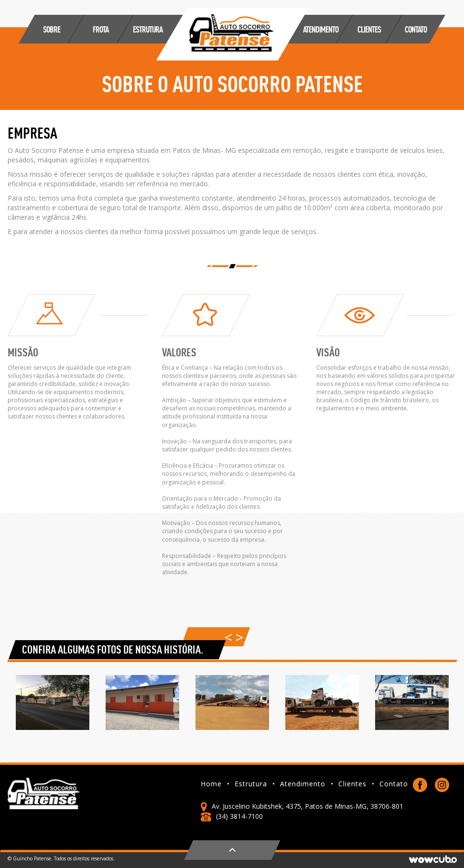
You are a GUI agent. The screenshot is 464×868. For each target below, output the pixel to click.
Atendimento (307, 784)
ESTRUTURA (148, 29)
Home (215, 784)
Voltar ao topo (232, 850)
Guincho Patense (232, 34)
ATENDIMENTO (321, 29)
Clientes (356, 784)
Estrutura (255, 784)
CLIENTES (369, 29)
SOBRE (52, 29)
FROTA (101, 29)
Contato (416, 29)
